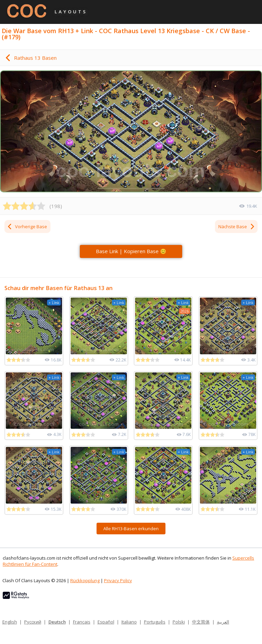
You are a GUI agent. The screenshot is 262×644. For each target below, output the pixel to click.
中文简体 (201, 622)
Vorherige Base (27, 227)
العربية (223, 622)
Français (82, 622)
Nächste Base (237, 227)
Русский (33, 622)
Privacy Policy (118, 580)
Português (155, 622)
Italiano (129, 622)
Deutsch (57, 622)
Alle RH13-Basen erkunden (131, 529)
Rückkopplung (85, 580)
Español (106, 622)
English (10, 622)
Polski (179, 622)
